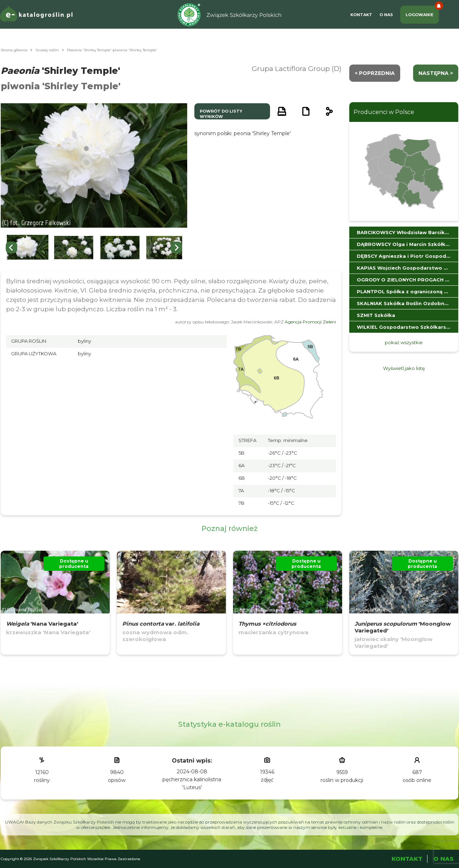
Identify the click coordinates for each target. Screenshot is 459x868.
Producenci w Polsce (384, 112)
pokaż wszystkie (404, 342)
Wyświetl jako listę (404, 368)
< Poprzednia (375, 73)
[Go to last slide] (11, 247)
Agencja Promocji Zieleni (310, 322)
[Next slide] (176, 247)
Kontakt (361, 15)
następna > (436, 73)
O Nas (386, 15)
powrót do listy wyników (221, 114)
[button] (28, 248)
